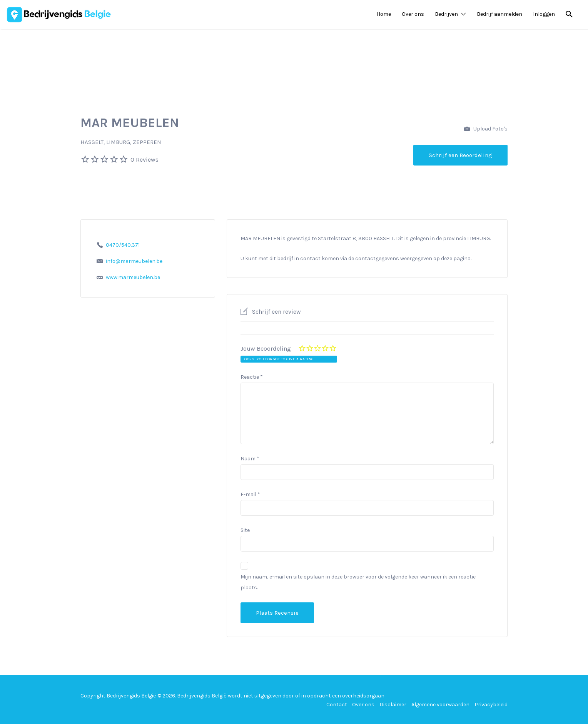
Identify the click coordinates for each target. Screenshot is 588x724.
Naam (250, 459)
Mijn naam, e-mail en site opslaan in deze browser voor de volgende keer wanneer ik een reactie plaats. (358, 582)
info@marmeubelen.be (134, 261)
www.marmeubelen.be (133, 277)
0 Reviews (144, 160)
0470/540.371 (123, 245)
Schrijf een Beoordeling (460, 155)
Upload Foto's (486, 129)
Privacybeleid (491, 705)
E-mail (250, 494)
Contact (337, 705)
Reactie (252, 377)
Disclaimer (393, 705)
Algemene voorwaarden (440, 705)
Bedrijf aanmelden (499, 14)
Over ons (413, 14)
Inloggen (544, 14)
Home (384, 14)
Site (245, 530)
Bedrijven (446, 14)
